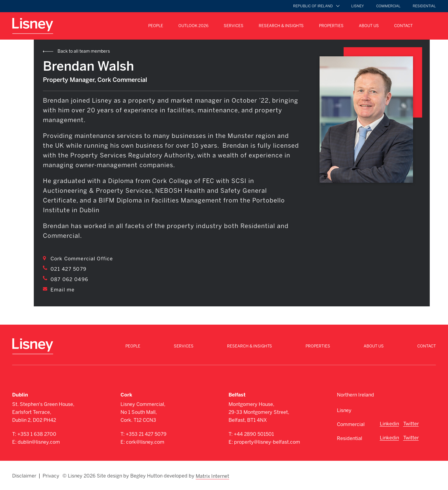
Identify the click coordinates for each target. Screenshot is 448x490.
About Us (369, 26)
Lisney (358, 6)
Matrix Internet (213, 475)
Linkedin (389, 424)
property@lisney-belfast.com (267, 442)
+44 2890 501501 (254, 434)
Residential (424, 6)
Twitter (411, 424)
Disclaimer (24, 475)
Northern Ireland (355, 395)
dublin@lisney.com (39, 442)
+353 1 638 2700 (37, 434)
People (156, 26)
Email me (63, 290)
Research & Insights (281, 26)
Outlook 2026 (193, 26)
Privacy (51, 475)
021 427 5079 (68, 269)
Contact (403, 26)
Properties (331, 26)
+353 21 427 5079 (146, 434)
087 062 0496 (69, 279)
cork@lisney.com (145, 442)
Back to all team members (84, 51)
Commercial (388, 6)
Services (234, 26)
